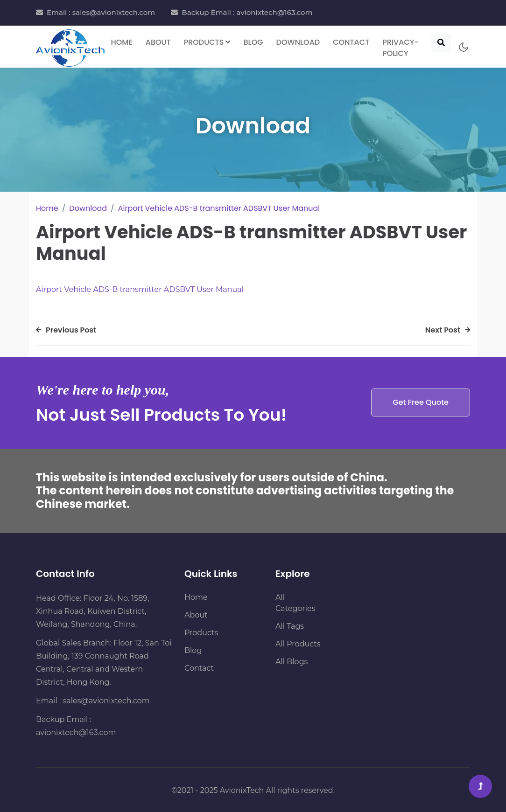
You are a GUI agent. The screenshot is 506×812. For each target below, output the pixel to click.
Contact (351, 42)
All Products (298, 644)
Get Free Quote (421, 402)
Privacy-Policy (401, 48)
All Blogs (292, 662)
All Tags (290, 626)
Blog (253, 42)
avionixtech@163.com (76, 732)
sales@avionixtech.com (106, 701)
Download (298, 42)
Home (122, 42)
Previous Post (66, 330)
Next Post (448, 330)
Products (201, 633)
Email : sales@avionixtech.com (101, 12)
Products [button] (207, 42)
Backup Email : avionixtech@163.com (247, 12)
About (158, 42)
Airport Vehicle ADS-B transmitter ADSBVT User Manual (219, 208)
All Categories (295, 603)
